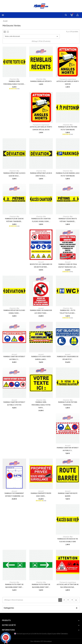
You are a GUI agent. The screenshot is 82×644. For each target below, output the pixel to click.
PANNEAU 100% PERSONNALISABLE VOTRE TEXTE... (41, 405)
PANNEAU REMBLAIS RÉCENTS (41, 81)
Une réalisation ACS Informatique (41, 641)
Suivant (76, 600)
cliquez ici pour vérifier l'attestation (57, 634)
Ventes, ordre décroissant (32, 36)
